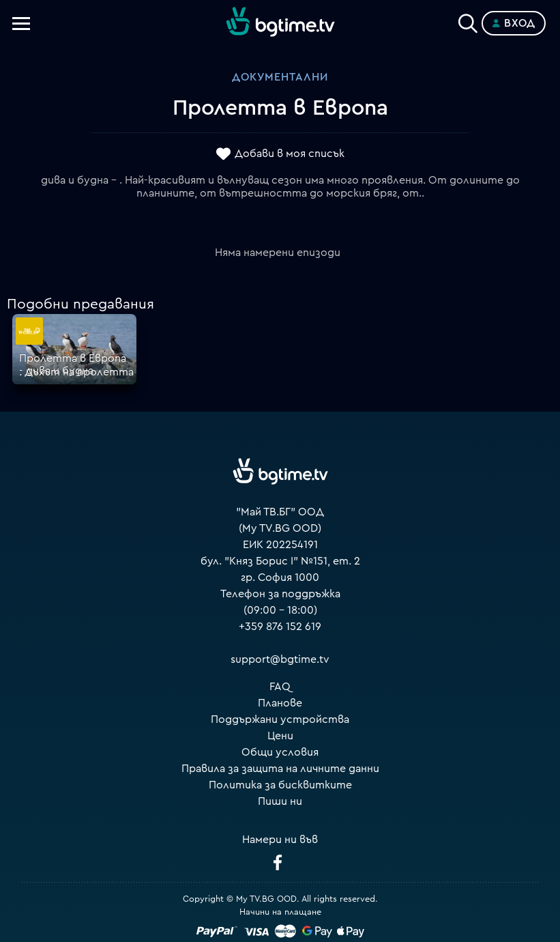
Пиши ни (280, 801)
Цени (280, 736)
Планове (280, 703)
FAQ (280, 687)
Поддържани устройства (280, 719)
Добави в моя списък (290, 154)
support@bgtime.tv (280, 659)
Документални (280, 77)
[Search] (468, 20)
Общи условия (280, 752)
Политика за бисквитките (280, 785)
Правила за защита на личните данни (280, 769)
